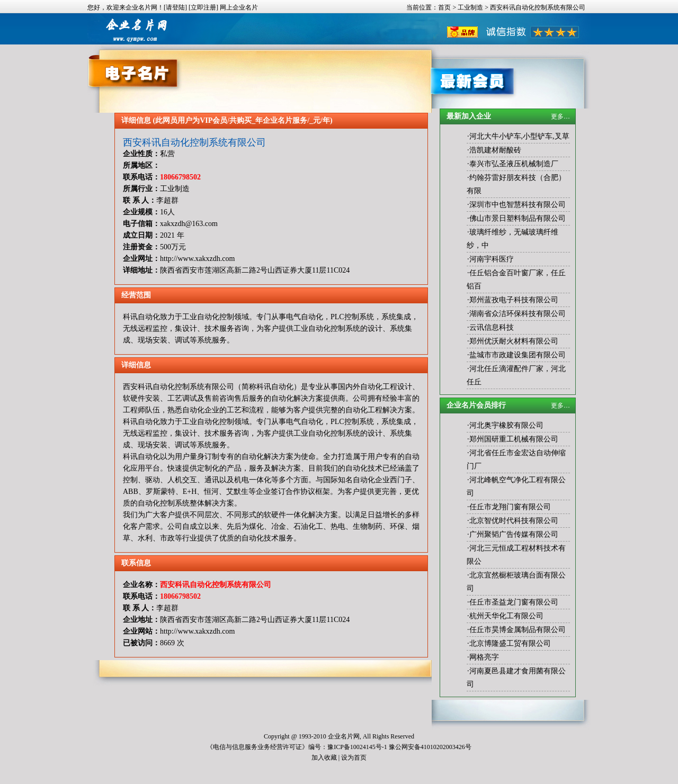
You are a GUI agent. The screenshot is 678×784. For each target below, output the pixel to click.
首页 (444, 7)
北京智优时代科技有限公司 (514, 521)
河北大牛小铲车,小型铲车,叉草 (519, 136)
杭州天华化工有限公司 (506, 616)
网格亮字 (484, 657)
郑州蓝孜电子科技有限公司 (514, 300)
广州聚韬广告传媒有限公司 (514, 534)
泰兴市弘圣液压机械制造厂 (514, 164)
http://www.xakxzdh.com (197, 259)
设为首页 (354, 758)
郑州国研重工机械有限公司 (514, 439)
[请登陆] (175, 7)
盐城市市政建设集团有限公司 (518, 355)
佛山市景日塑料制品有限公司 (518, 218)
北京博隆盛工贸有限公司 (510, 643)
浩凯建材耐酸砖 (495, 150)
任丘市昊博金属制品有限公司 (518, 630)
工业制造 (470, 7)
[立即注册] (203, 7)
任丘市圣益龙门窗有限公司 (514, 602)
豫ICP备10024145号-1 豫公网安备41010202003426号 (399, 747)
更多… (560, 116)
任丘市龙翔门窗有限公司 (510, 507)
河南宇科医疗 (492, 259)
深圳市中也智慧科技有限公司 (518, 205)
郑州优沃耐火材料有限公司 (514, 341)
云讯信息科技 (492, 327)
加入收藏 (324, 758)
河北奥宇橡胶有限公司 (506, 425)
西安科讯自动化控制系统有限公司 (194, 142)
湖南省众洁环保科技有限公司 (518, 314)
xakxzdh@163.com (189, 224)
